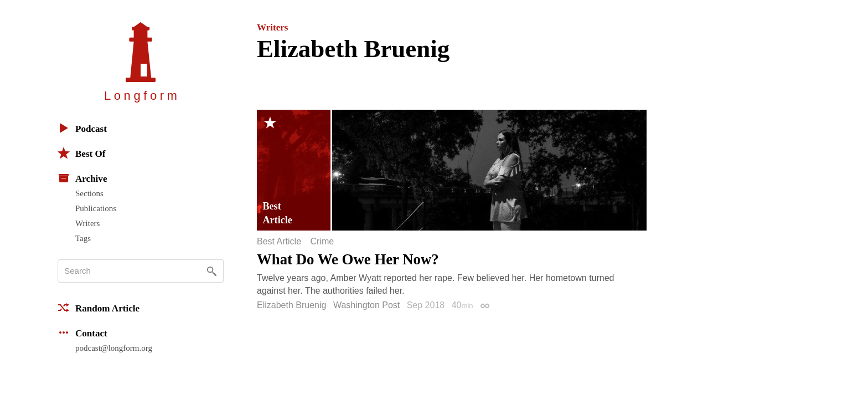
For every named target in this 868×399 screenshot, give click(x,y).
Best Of (81, 153)
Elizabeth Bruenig (291, 305)
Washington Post (366, 305)
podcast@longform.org (114, 348)
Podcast (82, 128)
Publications (96, 208)
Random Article (99, 308)
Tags (83, 238)
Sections (89, 193)
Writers (87, 223)
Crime (322, 242)
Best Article (279, 242)
